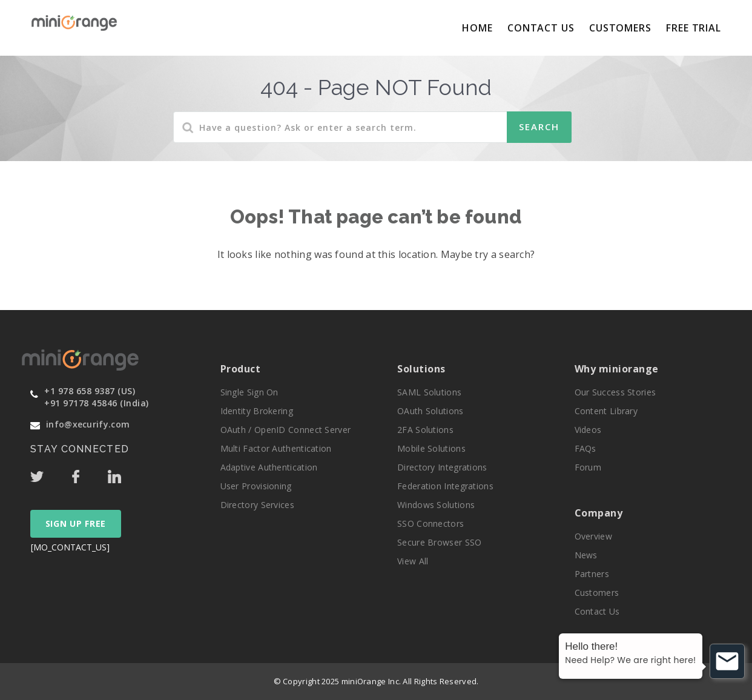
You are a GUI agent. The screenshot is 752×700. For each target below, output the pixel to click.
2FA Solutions (425, 430)
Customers (620, 28)
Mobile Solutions (431, 448)
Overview (593, 536)
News (586, 555)
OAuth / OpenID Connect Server (286, 430)
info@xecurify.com (88, 424)
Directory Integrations (442, 467)
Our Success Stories (615, 392)
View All (413, 561)
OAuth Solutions (430, 411)
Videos (588, 430)
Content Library (606, 411)
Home (477, 28)
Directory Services (257, 505)
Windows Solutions (436, 505)
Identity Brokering (257, 411)
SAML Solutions (429, 392)
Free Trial (694, 28)
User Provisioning (256, 486)
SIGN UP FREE (76, 523)
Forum (588, 467)
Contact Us (541, 28)
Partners (592, 574)
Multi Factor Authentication (276, 448)
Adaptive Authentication (269, 467)
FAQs (585, 448)
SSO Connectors (430, 523)
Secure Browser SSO (439, 542)
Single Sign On (249, 392)
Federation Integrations (445, 486)
